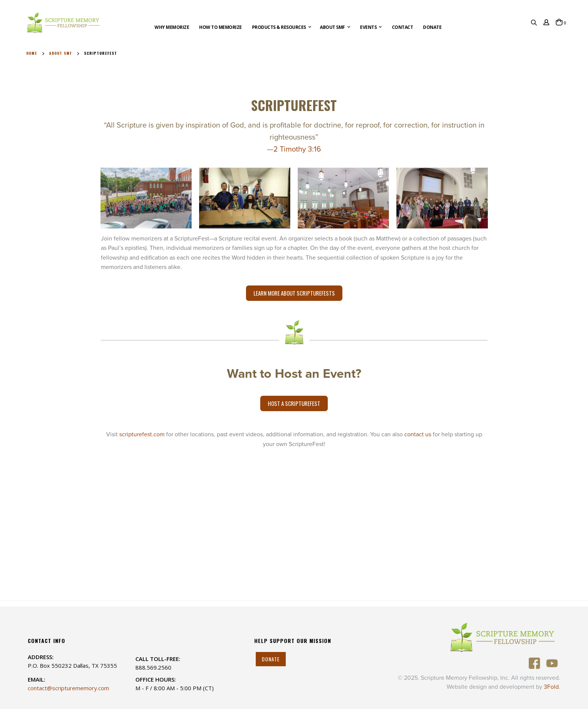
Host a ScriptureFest (294, 403)
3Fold (551, 687)
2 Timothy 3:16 (297, 149)
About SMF (61, 53)
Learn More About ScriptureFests (294, 293)
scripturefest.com (142, 434)
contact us (418, 434)
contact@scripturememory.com (68, 688)
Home (32, 53)
